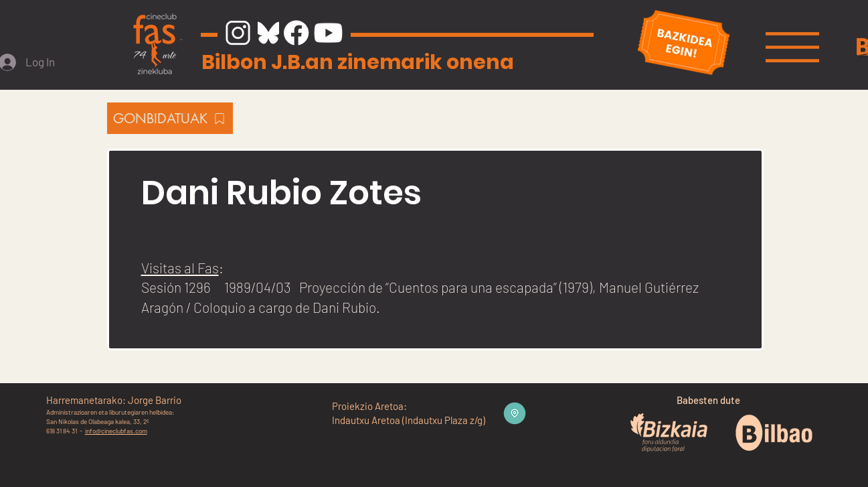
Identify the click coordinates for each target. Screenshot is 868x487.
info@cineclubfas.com (116, 431)
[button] (792, 47)
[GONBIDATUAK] (170, 118)
